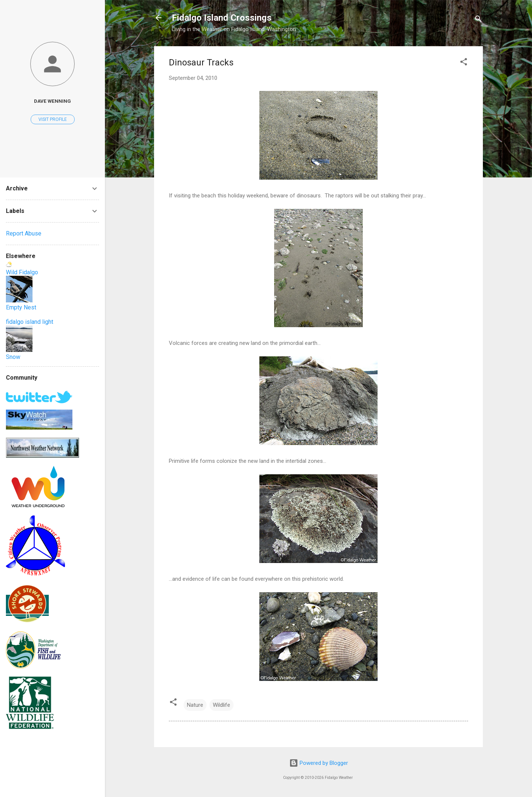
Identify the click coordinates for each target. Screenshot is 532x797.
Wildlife (221, 705)
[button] (464, 63)
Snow (13, 357)
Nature (195, 705)
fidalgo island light (30, 322)
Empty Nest (21, 307)
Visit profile (53, 119)
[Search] (478, 20)
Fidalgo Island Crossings (222, 18)
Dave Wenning (52, 101)
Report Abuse (24, 233)
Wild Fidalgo (22, 272)
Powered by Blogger (319, 763)
